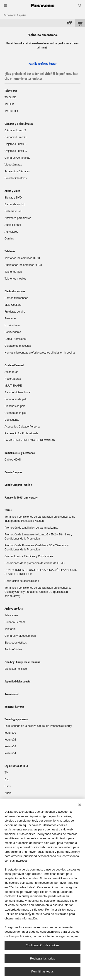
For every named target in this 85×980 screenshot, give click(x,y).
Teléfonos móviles (15, 279)
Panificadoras (13, 332)
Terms (8, 510)
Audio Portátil (13, 225)
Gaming (9, 239)
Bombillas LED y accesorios (20, 453)
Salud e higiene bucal (18, 392)
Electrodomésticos (15, 291)
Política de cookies (17, 914)
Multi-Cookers (13, 305)
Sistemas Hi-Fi (13, 211)
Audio (8, 793)
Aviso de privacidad (55, 914)
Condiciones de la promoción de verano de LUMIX (35, 563)
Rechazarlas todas (43, 958)
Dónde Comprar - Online (18, 485)
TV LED (9, 104)
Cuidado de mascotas (18, 346)
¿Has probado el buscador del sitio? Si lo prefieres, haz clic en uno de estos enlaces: (41, 76)
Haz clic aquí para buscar (42, 64)
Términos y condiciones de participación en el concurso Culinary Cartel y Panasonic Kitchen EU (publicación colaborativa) (38, 592)
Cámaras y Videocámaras (19, 124)
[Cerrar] (80, 805)
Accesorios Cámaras (17, 171)
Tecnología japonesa (16, 719)
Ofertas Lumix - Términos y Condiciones (29, 556)
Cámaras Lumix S (15, 130)
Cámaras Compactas (17, 158)
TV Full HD (11, 111)
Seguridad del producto (17, 681)
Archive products (14, 608)
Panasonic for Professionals (21, 433)
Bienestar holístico (16, 669)
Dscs (8, 786)
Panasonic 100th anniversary (21, 497)
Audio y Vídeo (12, 191)
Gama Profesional (15, 339)
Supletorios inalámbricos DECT (23, 265)
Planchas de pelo (15, 406)
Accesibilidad (12, 694)
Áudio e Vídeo (13, 649)
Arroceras (10, 318)
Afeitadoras (11, 372)
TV (6, 773)
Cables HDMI (13, 460)
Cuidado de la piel (15, 413)
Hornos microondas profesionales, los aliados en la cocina (40, 353)
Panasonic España (15, 15)
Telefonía (10, 251)
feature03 (10, 746)
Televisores (11, 91)
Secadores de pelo (16, 399)
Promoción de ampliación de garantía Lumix (31, 528)
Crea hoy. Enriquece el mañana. (23, 662)
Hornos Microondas (16, 298)
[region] (42, 889)
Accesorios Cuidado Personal (22, 427)
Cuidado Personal (14, 365)
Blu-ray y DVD (13, 198)
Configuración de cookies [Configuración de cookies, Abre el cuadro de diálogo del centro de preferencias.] (42, 945)
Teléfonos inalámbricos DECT (22, 258)
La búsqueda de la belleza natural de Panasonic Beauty (38, 726)
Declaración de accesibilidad (22, 581)
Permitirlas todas (42, 971)
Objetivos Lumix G (16, 151)
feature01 (10, 733)
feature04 (10, 753)
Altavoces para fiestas (18, 218)
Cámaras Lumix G (16, 137)
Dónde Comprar (13, 472)
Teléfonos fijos (13, 272)
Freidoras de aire (15, 312)
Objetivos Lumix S (16, 144)
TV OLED (10, 97)
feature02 (10, 740)
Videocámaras (13, 165)
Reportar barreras (14, 707)
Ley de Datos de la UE (17, 766)
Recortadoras (13, 379)
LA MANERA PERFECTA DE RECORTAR (30, 440)
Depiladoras (12, 420)
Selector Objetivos (16, 178)
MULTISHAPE (13, 386)
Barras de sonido (15, 204)
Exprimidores (12, 325)
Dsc (7, 779)
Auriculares (11, 232)
